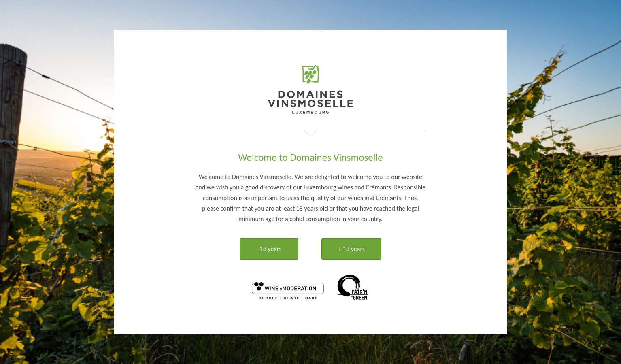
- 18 (269, 249)
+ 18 (351, 249)
